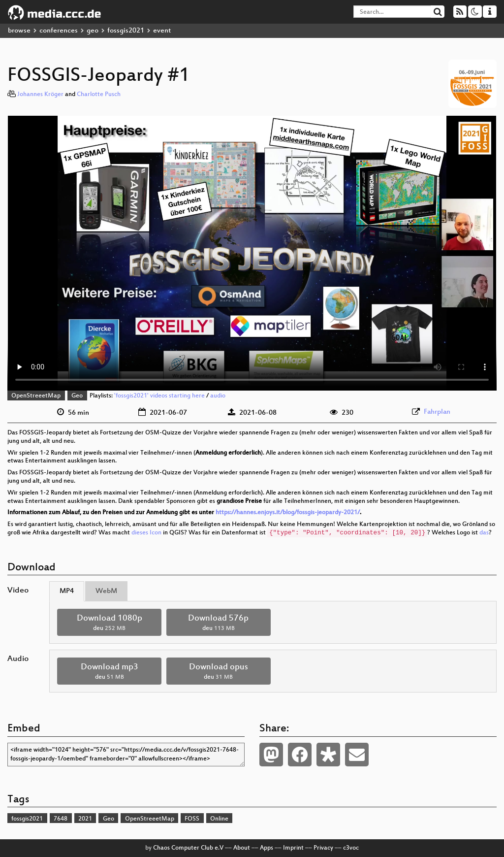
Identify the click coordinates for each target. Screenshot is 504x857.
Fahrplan (437, 412)
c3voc (351, 848)
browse (19, 31)
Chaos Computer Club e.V (188, 848)
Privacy (323, 848)
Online (219, 819)
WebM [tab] (106, 591)
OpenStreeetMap (36, 396)
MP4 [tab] (67, 591)
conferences (59, 31)
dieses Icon (146, 533)
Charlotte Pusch (99, 95)
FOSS (192, 819)
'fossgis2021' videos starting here (159, 396)
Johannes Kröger (40, 95)
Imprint (293, 848)
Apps (267, 848)
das (484, 533)
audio (218, 396)
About (242, 848)
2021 (85, 819)
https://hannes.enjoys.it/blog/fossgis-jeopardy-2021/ (288, 513)
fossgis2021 (126, 31)
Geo (77, 396)
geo (93, 31)
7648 (61, 819)
